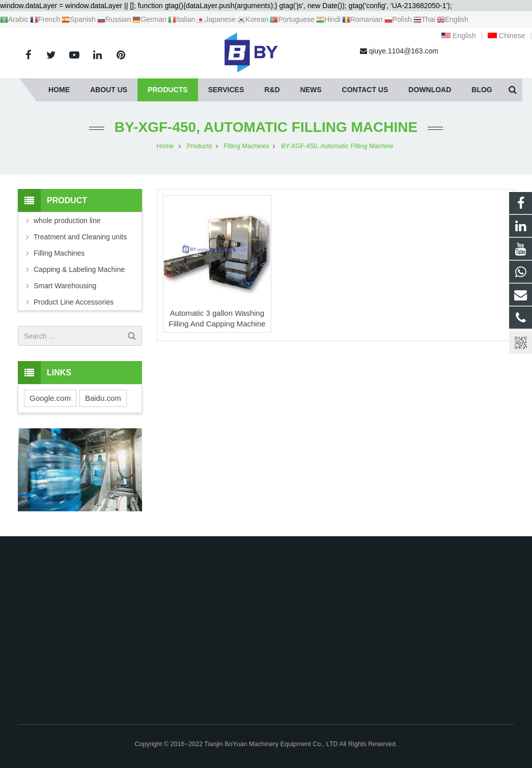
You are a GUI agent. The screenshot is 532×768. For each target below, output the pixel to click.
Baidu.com (103, 398)
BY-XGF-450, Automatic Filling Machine (266, 127)
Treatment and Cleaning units (80, 237)
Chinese (506, 36)
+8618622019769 (309, 595)
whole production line (67, 221)
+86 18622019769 (310, 610)
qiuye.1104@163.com (316, 624)
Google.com (50, 398)
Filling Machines (59, 253)
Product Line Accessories (74, 302)
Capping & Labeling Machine (79, 269)
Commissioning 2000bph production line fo (87, 594)
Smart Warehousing (65, 286)
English (459, 36)
